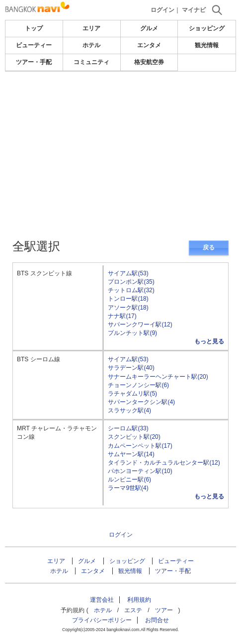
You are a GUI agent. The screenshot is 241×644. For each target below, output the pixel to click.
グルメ (149, 28)
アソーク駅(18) (128, 308)
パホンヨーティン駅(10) (140, 471)
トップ (34, 28)
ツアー (164, 610)
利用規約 (139, 600)
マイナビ (194, 10)
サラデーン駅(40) (131, 368)
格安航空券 (149, 62)
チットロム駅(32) (131, 290)
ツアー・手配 (34, 62)
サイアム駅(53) (128, 273)
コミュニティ (91, 62)
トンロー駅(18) (128, 299)
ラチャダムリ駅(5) (132, 394)
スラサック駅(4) (129, 410)
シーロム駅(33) (128, 428)
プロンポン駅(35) (131, 282)
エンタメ (149, 45)
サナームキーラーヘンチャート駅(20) (158, 377)
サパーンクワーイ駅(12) (140, 324)
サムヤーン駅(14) (131, 454)
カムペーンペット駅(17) (140, 446)
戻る (209, 247)
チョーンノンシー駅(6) (138, 385)
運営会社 (102, 600)
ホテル (91, 45)
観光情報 (207, 45)
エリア (91, 28)
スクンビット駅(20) (134, 437)
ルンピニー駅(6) (129, 480)
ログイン (162, 10)
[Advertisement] (120, 126)
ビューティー (34, 45)
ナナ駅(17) (122, 316)
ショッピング (207, 28)
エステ (133, 610)
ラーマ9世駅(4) (128, 488)
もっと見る (209, 341)
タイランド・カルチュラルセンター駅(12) (164, 463)
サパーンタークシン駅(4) (141, 402)
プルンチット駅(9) (132, 333)
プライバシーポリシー (102, 620)
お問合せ (157, 620)
